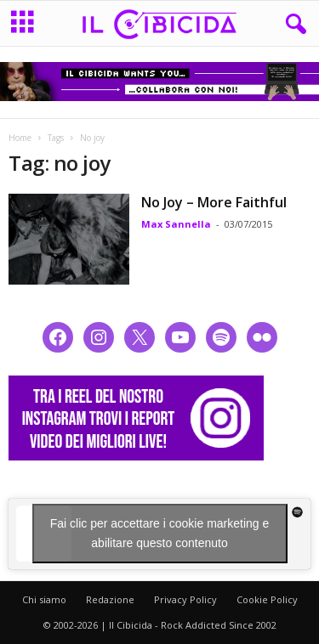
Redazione (110, 599)
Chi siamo (44, 599)
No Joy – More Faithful (214, 202)
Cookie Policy (267, 599)
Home (20, 138)
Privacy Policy (185, 599)
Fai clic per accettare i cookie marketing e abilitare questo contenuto (160, 533)
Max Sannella (176, 224)
